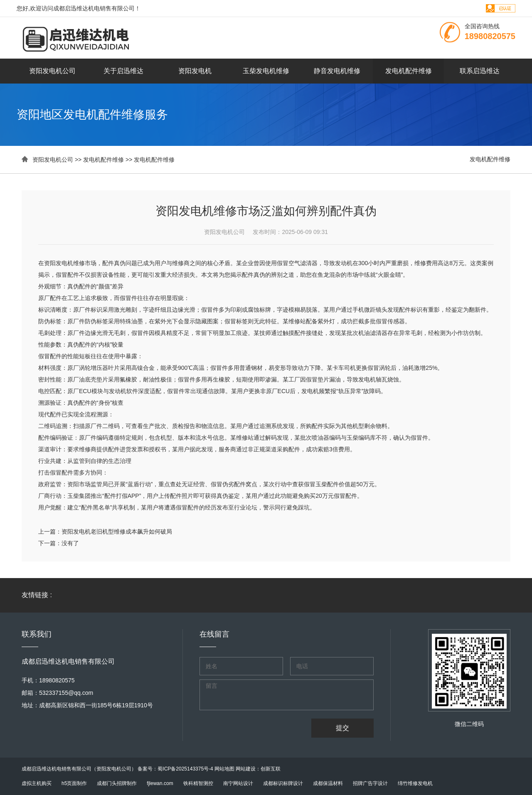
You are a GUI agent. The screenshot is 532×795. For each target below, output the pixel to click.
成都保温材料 (328, 783)
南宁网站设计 (238, 783)
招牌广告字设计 (370, 783)
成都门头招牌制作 (117, 783)
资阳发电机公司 (52, 71)
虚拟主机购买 (37, 783)
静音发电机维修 (337, 71)
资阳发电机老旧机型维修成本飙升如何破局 (117, 532)
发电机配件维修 (409, 71)
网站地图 (224, 769)
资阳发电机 (195, 71)
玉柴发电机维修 (266, 71)
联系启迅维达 (480, 71)
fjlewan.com (160, 783)
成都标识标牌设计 (283, 783)
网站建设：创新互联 (258, 769)
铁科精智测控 (198, 783)
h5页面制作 (74, 783)
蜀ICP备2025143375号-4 (185, 769)
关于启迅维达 (123, 71)
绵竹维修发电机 (415, 783)
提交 (342, 728)
